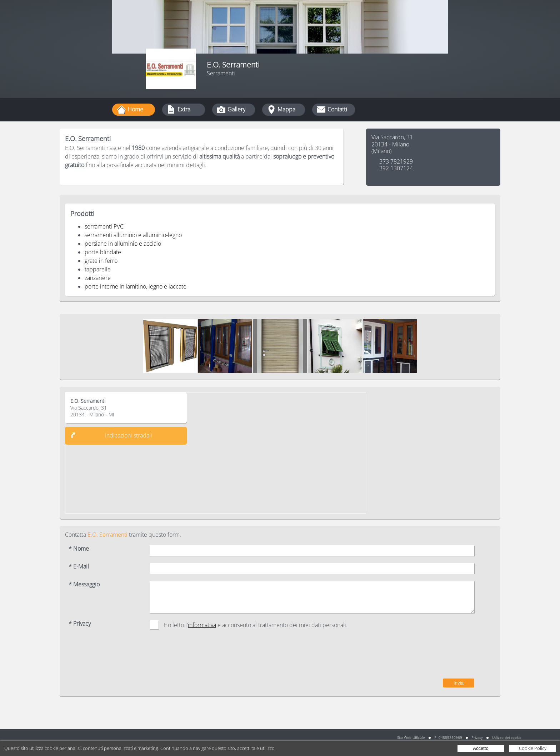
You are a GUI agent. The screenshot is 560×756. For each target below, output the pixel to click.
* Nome (79, 549)
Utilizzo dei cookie (507, 737)
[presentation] (420, 657)
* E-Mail (79, 567)
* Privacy (80, 624)
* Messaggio (84, 584)
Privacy (477, 737)
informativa (202, 625)
